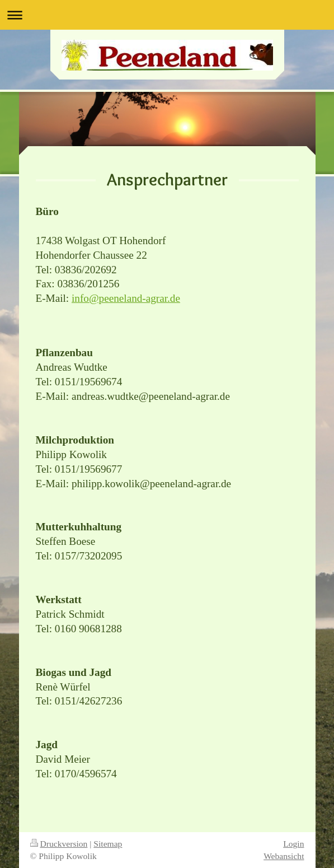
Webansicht (284, 856)
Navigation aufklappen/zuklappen (167, 15)
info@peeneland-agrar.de (126, 298)
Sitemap (108, 844)
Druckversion (59, 844)
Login (293, 844)
